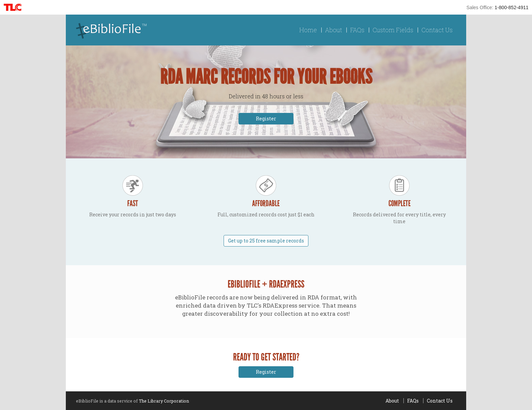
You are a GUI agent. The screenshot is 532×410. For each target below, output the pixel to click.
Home (308, 30)
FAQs (357, 30)
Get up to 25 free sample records (266, 241)
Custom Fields (393, 30)
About (334, 30)
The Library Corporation (164, 401)
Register (266, 119)
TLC (15, 7)
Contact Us (437, 30)
